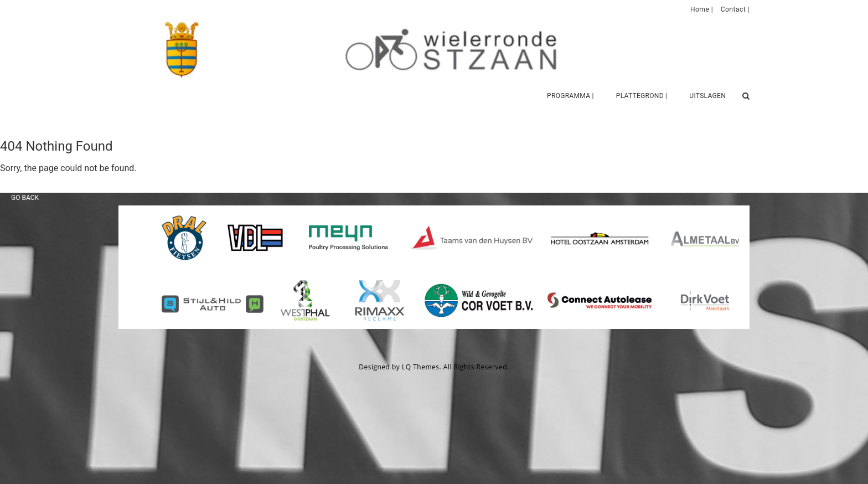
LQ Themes (421, 367)
